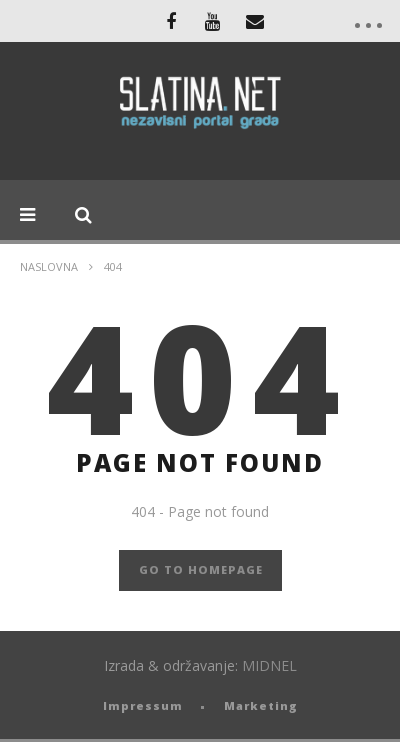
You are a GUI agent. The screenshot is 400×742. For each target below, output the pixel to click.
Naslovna (49, 266)
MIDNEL (269, 665)
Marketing (261, 705)
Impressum (143, 705)
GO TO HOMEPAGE (201, 569)
